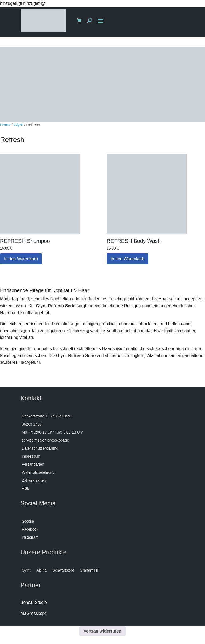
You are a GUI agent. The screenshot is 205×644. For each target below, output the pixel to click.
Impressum (31, 456)
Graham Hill (90, 570)
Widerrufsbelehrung (38, 472)
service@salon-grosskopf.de (46, 440)
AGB (26, 488)
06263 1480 (32, 424)
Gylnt (26, 570)
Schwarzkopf (63, 570)
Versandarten (33, 464)
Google (28, 521)
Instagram (30, 537)
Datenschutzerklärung (40, 448)
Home (5, 125)
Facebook (30, 529)
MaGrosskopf (33, 613)
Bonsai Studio (34, 602)
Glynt (18, 125)
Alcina (41, 570)
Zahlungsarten (34, 480)
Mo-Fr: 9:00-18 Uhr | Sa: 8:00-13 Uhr (52, 432)
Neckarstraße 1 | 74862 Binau (47, 416)
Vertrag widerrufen (102, 631)
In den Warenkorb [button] (21, 259)
